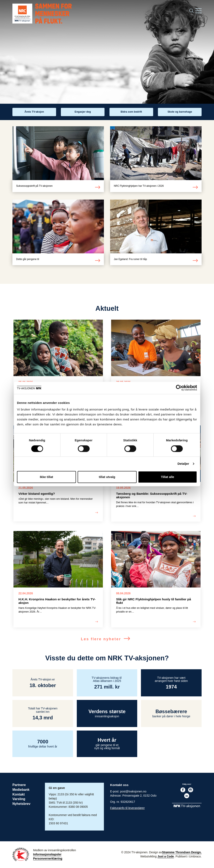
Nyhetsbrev (21, 804)
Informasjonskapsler (47, 855)
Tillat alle (168, 477)
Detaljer (183, 464)
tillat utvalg (107, 477)
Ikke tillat (46, 477)
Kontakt (18, 795)
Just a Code (166, 857)
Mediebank (21, 790)
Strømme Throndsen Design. (182, 853)
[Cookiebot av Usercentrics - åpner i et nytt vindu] (179, 388)
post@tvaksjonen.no (133, 792)
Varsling (19, 799)
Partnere (19, 785)
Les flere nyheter (107, 640)
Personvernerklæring (48, 859)
